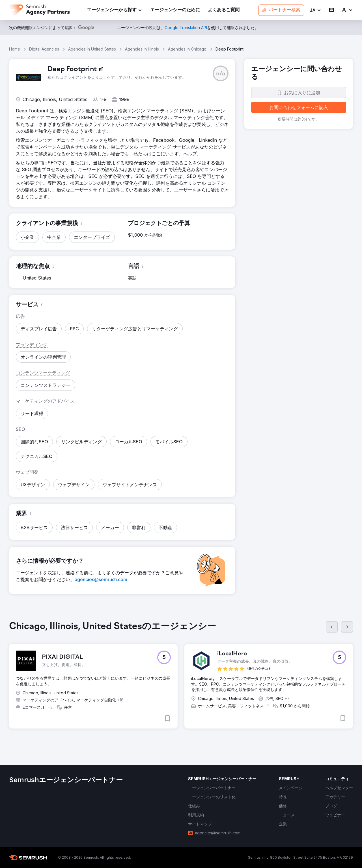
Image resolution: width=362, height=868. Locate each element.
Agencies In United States (92, 49)
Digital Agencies (44, 49)
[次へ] (347, 627)
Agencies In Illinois (142, 49)
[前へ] (332, 627)
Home (15, 49)
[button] (315, 10)
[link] (175, 10)
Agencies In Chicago (187, 49)
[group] (181, 679)
